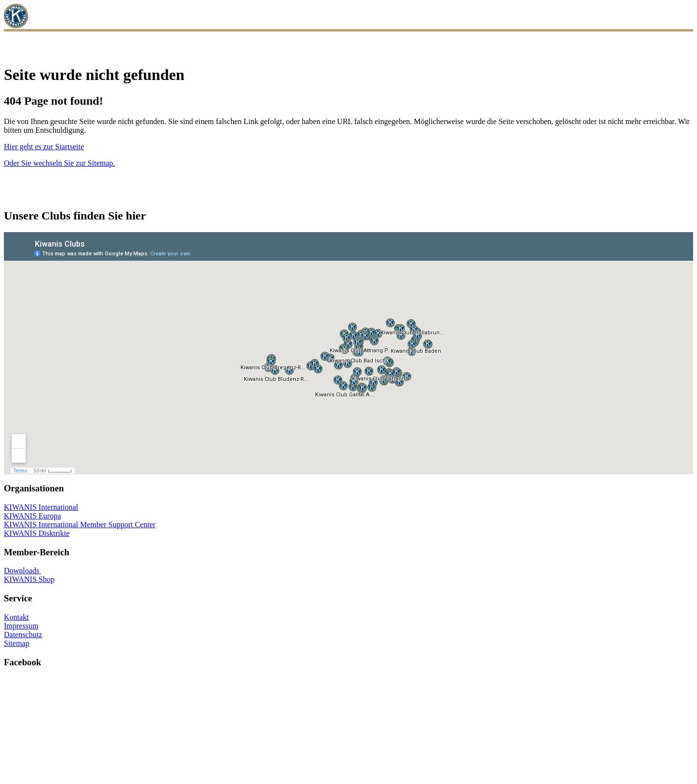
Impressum (21, 626)
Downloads (23, 571)
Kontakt (16, 617)
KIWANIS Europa (32, 516)
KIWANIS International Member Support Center (80, 525)
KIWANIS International (41, 507)
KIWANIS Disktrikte (37, 533)
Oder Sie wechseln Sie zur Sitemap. (59, 163)
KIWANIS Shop (29, 579)
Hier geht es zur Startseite (44, 147)
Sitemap (16, 643)
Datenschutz (23, 635)
